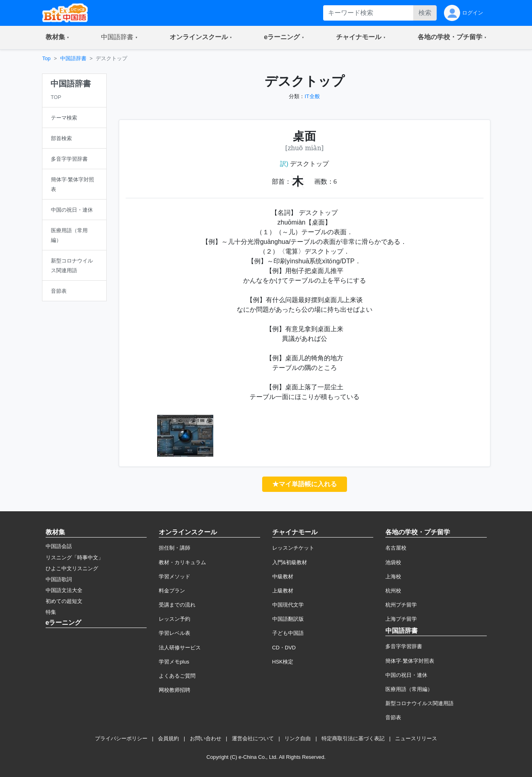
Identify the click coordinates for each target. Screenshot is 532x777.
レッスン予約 (175, 619)
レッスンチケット (293, 548)
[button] (58, 38)
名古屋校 (396, 548)
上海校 (393, 576)
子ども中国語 (288, 633)
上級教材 (283, 591)
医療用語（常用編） (409, 689)
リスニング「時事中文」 (75, 558)
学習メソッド (175, 576)
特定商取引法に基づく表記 (353, 738)
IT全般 (312, 96)
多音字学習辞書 (404, 646)
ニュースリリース (416, 738)
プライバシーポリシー (121, 738)
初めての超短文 (64, 601)
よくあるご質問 (177, 676)
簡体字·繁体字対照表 (410, 661)
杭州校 (393, 591)
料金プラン (172, 591)
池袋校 (393, 562)
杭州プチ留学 (401, 605)
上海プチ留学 (401, 619)
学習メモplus (174, 662)
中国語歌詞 (59, 579)
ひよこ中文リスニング (72, 568)
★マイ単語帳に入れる (305, 484)
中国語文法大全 (64, 590)
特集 (51, 612)
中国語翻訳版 (288, 619)
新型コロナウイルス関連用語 (420, 703)
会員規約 (168, 738)
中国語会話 (59, 546)
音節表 (393, 717)
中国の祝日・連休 (406, 675)
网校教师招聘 (175, 690)
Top (47, 58)
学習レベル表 (175, 633)
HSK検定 (283, 662)
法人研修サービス (180, 648)
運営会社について (253, 738)
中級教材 (283, 576)
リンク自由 (298, 738)
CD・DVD (284, 648)
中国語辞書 (73, 58)
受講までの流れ (177, 605)
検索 (425, 13)
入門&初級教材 (290, 562)
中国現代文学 (288, 605)
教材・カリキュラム (182, 562)
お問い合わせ (206, 738)
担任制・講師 (175, 548)
